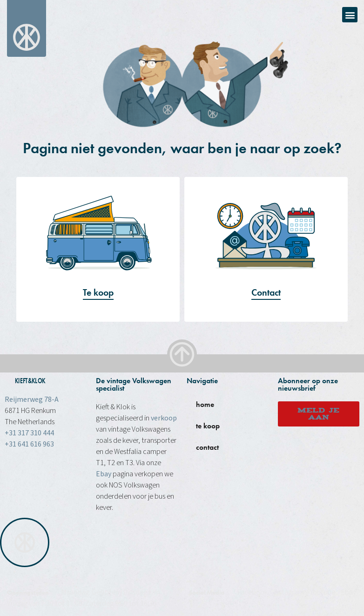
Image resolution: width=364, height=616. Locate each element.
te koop (208, 426)
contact (207, 447)
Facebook (253, 592)
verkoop (164, 418)
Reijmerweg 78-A (32, 399)
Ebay (104, 474)
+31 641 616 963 (29, 444)
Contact (266, 292)
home (205, 404)
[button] (350, 15)
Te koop (98, 292)
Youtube (323, 592)
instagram (289, 592)
